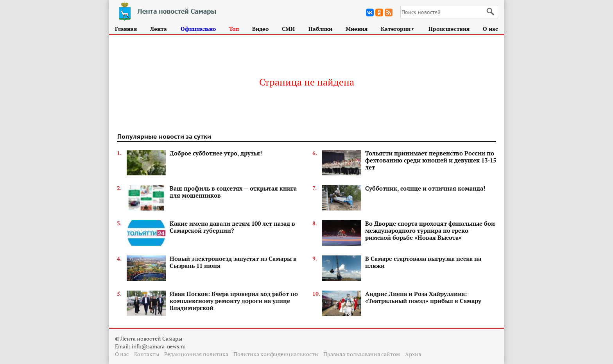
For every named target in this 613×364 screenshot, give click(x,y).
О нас (490, 29)
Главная (126, 29)
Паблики (320, 29)
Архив (413, 354)
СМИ (288, 29)
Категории (398, 29)
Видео (260, 29)
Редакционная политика (196, 354)
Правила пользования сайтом (362, 354)
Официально (198, 29)
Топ (234, 29)
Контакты (147, 354)
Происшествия (449, 29)
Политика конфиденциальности (276, 354)
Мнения (357, 29)
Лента (159, 29)
